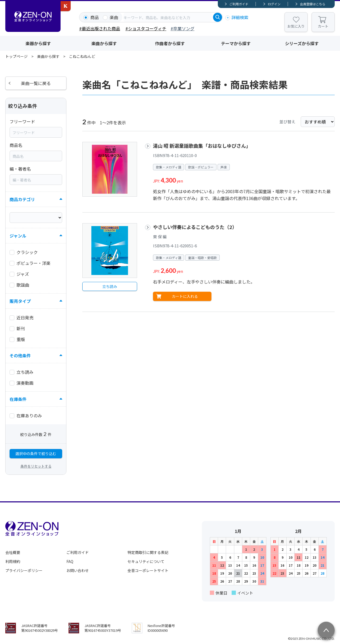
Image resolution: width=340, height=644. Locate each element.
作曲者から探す (170, 43)
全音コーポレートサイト (148, 570)
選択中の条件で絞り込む (36, 454)
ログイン (274, 4)
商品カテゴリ (22, 199)
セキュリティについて (146, 561)
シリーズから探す (302, 43)
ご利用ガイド (239, 4)
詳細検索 (240, 17)
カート (323, 26)
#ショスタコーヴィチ (146, 28)
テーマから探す (236, 43)
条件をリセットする (36, 466)
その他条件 (20, 355)
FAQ (70, 561)
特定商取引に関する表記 (148, 552)
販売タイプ (20, 301)
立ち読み (110, 286)
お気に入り (296, 26)
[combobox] (168, 17)
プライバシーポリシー (24, 570)
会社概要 (13, 552)
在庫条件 (18, 399)
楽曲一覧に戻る (36, 83)
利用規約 (13, 561)
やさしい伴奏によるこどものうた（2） (195, 227)
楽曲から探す (104, 43)
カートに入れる (185, 296)
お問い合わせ (78, 570)
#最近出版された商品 (100, 28)
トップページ (16, 56)
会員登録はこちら (313, 4)
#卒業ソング (182, 28)
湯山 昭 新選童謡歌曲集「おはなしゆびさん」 (202, 146)
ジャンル (18, 236)
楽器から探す (38, 43)
